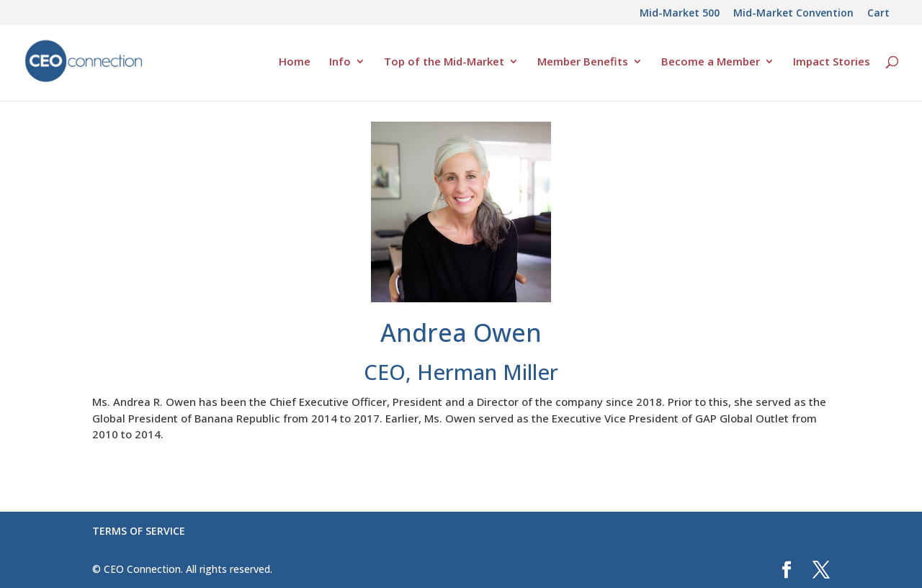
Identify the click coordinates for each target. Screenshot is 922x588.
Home (295, 62)
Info (340, 62)
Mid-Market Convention (793, 14)
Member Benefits (583, 62)
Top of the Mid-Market (444, 62)
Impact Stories (832, 62)
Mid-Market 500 (680, 14)
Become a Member (711, 62)
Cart (878, 14)
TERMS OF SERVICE (139, 531)
